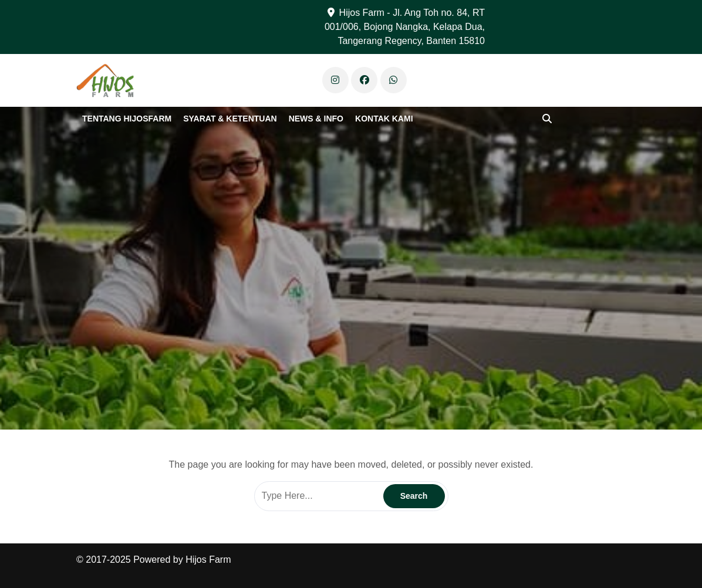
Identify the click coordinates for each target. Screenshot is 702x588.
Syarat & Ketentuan (230, 119)
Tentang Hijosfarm (127, 119)
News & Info (316, 119)
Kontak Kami (384, 119)
